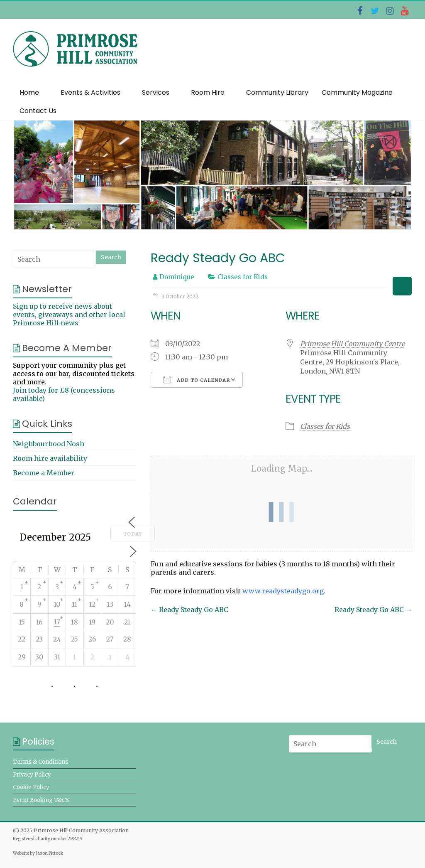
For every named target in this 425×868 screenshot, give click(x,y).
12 (92, 604)
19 (92, 622)
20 (110, 622)
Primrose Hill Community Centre (352, 344)
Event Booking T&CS (41, 800)
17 (57, 622)
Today (133, 534)
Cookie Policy (31, 787)
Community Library (277, 92)
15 (22, 622)
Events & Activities (90, 92)
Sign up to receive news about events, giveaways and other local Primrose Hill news (69, 315)
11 (74, 604)
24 (57, 639)
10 (57, 604)
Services (156, 92)
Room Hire (208, 92)
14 (127, 604)
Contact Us (38, 111)
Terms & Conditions (40, 762)
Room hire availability (50, 458)
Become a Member (44, 473)
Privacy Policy (32, 775)
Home (29, 92)
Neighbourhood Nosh (49, 444)
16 (39, 622)
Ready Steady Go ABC (189, 610)
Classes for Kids (243, 277)
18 (74, 622)
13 (110, 604)
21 (127, 622)
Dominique (177, 277)
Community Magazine (357, 92)
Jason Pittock (49, 853)
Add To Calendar (197, 380)
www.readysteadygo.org (283, 591)
